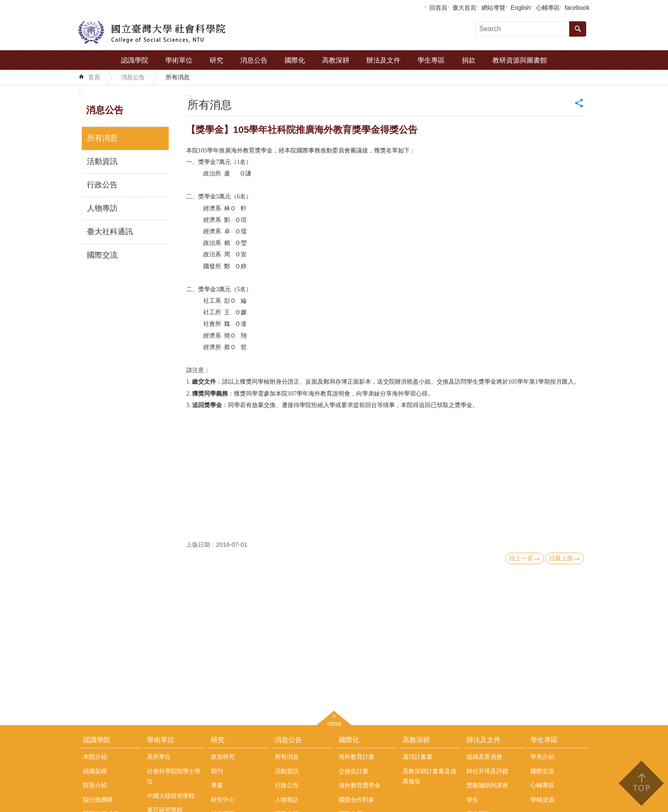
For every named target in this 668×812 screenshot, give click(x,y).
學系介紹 (542, 757)
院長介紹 (95, 785)
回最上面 (561, 558)
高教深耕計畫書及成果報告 (429, 776)
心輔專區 (548, 8)
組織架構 (95, 771)
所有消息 (178, 77)
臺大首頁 (464, 8)
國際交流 (102, 255)
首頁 (94, 77)
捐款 (469, 60)
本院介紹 (95, 757)
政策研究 (223, 757)
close (334, 722)
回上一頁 (521, 558)
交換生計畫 (354, 771)
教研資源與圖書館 (520, 60)
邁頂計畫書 (417, 757)
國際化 (295, 60)
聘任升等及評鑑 (487, 771)
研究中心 (223, 800)
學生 (472, 800)
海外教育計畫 (357, 757)
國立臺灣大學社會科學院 (152, 32)
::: (81, 91)
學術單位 (179, 60)
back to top (641, 783)
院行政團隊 (98, 800)
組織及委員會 (484, 757)
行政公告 (102, 185)
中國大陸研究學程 (171, 796)
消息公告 (254, 60)
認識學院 (135, 60)
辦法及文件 (383, 60)
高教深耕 (336, 60)
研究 (216, 60)
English (520, 8)
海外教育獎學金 (360, 785)
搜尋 (578, 29)
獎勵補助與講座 (487, 785)
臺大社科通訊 (110, 232)
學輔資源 (542, 800)
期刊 (217, 771)
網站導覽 (493, 8)
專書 (217, 785)
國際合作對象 (357, 800)
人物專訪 (102, 208)
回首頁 (438, 8)
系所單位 (159, 757)
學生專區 (431, 60)
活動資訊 (102, 161)
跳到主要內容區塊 (4, 4)
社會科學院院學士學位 (174, 776)
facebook (577, 8)
